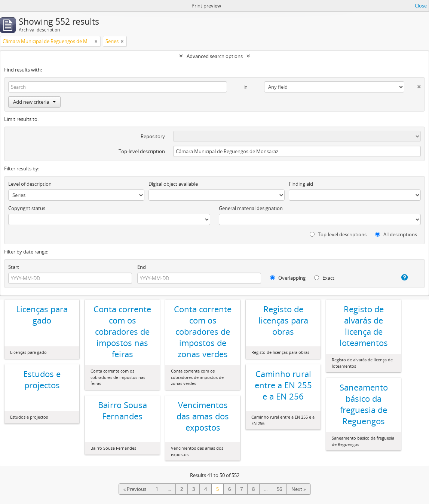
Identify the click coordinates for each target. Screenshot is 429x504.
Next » (298, 489)
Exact (324, 278)
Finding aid (301, 184)
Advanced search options (215, 56)
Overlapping (288, 278)
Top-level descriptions (338, 234)
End (142, 267)
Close (421, 6)
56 (279, 489)
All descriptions (396, 234)
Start (14, 267)
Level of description (30, 184)
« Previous (135, 489)
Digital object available (173, 184)
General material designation (251, 208)
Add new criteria (34, 102)
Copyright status (27, 208)
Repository (153, 136)
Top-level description (142, 151)
